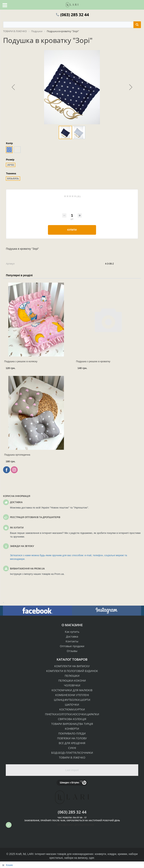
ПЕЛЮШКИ (72, 676)
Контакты (72, 641)
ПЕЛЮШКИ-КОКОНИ (72, 681)
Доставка (72, 636)
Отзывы (72, 651)
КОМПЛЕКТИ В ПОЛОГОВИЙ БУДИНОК (72, 671)
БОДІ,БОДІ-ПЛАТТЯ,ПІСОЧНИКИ (72, 753)
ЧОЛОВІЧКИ (72, 685)
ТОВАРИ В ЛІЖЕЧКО (72, 757)
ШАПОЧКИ (72, 705)
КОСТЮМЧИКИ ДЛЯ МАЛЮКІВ (72, 690)
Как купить (72, 632)
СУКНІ (72, 748)
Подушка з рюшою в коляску (21, 361)
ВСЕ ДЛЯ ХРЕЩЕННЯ (72, 743)
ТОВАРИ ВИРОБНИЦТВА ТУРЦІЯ (72, 724)
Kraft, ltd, (21, 854)
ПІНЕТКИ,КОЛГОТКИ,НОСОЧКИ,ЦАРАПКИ (72, 714)
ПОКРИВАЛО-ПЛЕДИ (72, 733)
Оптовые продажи (72, 646)
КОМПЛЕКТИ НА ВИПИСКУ (72, 666)
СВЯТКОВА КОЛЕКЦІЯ (72, 719)
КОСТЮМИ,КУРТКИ (72, 709)
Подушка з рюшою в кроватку (93, 361)
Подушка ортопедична (17, 455)
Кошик (9, 865)
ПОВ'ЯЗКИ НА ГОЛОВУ (72, 738)
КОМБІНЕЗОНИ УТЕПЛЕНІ (72, 695)
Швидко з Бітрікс (70, 783)
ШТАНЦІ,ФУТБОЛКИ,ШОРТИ (72, 700)
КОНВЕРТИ (72, 729)
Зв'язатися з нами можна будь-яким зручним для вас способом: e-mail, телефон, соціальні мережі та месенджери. (69, 557)
